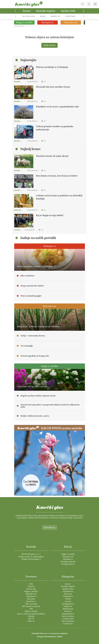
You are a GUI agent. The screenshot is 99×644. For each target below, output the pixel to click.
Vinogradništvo (68, 614)
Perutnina (71, 16)
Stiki (31, 609)
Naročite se (49, 527)
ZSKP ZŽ (31, 621)
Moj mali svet (68, 557)
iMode (60, 637)
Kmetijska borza (68, 564)
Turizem (68, 601)
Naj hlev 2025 (68, 11)
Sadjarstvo (68, 606)
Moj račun (31, 599)
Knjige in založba (68, 554)
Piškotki (31, 616)
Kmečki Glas (31, 589)
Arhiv (31, 584)
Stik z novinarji (31, 604)
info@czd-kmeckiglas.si (31, 559)
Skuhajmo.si (68, 559)
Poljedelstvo (68, 591)
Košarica (31, 586)
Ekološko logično (46, 11)
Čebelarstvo (68, 596)
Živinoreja (68, 594)
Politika (68, 599)
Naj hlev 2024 (29, 16)
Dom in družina (68, 616)
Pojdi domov (49, 45)
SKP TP (31, 619)
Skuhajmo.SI (31, 596)
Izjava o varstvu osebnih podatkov (31, 614)
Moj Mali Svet (31, 594)
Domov (27, 11)
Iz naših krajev (68, 619)
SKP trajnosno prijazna (31, 606)
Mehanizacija (68, 609)
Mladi (43, 16)
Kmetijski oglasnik (68, 562)
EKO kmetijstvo (68, 621)
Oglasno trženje (31, 611)
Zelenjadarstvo (68, 604)
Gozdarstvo (68, 624)
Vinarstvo (55, 16)
